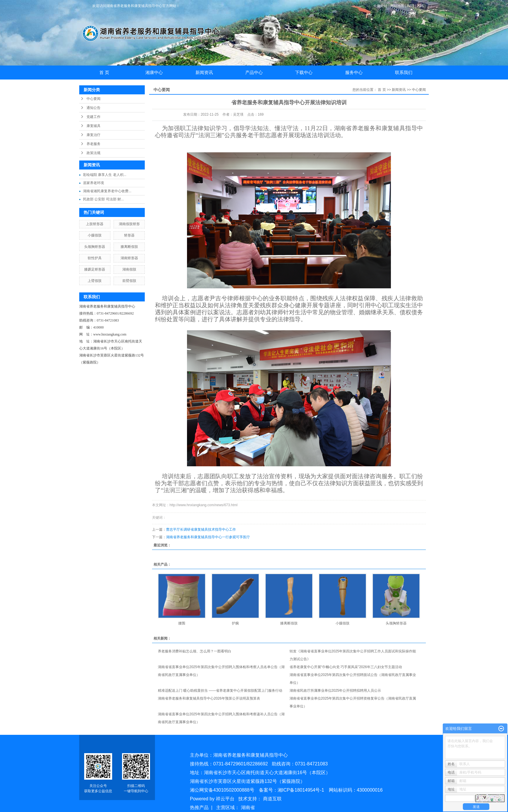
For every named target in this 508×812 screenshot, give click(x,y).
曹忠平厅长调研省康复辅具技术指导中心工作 (201, 529)
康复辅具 (94, 126)
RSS (411, 6)
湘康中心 (154, 72)
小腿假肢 (95, 235)
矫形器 (129, 235)
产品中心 (254, 72)
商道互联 (272, 799)
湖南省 (248, 807)
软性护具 (95, 258)
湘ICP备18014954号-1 (301, 790)
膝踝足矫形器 (95, 269)
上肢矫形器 (95, 224)
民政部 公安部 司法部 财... (103, 199)
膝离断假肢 (129, 247)
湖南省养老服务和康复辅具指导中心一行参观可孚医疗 (208, 537)
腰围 (182, 623)
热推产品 (199, 807)
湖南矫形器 (129, 258)
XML (421, 6)
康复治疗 (94, 135)
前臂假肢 (129, 281)
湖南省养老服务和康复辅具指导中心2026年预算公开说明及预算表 (209, 698)
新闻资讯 (204, 72)
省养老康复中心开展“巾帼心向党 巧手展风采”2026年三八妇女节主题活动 (346, 667)
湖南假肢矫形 (129, 224)
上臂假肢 (95, 281)
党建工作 (94, 117)
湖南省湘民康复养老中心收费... (107, 191)
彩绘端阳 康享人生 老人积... (105, 175)
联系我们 (404, 72)
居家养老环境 (94, 183)
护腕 (235, 623)
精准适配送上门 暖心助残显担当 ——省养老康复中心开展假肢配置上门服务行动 (220, 691)
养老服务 (94, 144)
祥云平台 (225, 799)
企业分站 (380, 6)
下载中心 (304, 72)
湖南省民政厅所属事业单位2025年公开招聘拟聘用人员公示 (335, 691)
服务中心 (354, 72)
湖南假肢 (129, 269)
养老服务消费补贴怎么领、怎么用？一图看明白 (195, 651)
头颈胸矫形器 (95, 247)
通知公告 (94, 108)
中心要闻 (94, 99)
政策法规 (94, 153)
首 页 (104, 72)
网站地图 (398, 6)
